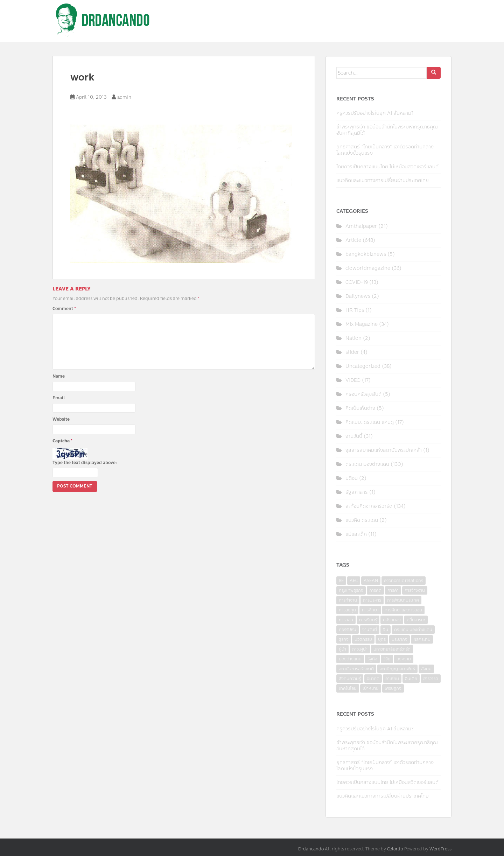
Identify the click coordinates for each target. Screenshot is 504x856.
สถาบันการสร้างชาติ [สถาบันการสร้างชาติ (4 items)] (356, 669)
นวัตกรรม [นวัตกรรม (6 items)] (363, 639)
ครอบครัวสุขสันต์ (363, 394)
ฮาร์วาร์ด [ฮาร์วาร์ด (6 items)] (431, 679)
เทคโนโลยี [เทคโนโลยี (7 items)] (348, 688)
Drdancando (311, 849)
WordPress (440, 849)
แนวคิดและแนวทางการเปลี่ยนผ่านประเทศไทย (383, 180)
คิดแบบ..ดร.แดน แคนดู (370, 422)
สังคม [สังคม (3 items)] (426, 669)
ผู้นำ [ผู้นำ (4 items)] (342, 649)
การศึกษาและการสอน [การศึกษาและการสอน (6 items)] (403, 610)
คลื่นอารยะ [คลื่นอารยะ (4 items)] (416, 620)
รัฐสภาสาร (357, 492)
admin (124, 97)
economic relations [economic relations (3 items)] (404, 581)
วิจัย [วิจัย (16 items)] (387, 659)
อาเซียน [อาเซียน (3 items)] (392, 679)
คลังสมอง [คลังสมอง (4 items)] (392, 620)
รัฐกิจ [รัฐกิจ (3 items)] (372, 659)
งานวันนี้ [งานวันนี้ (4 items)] (370, 630)
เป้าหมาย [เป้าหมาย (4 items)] (371, 688)
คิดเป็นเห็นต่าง (360, 408)
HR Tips (355, 310)
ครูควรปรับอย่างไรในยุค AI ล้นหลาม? (375, 113)
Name (59, 376)
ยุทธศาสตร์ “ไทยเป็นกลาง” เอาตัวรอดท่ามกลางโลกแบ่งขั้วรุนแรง (385, 150)
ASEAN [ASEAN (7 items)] (371, 581)
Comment (64, 309)
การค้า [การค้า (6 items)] (393, 590)
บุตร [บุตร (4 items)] (382, 639)
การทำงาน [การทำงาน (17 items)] (348, 600)
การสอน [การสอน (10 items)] (346, 620)
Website (61, 419)
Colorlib (395, 849)
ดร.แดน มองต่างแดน (367, 464)
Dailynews (358, 296)
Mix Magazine (362, 324)
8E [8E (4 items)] (341, 581)
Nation (353, 338)
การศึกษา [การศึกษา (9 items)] (370, 610)
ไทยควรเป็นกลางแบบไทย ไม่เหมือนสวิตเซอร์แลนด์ (387, 167)
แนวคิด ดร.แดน (362, 520)
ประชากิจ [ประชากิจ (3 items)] (400, 639)
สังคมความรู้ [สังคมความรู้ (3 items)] (350, 679)
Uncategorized (363, 366)
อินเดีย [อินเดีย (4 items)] (411, 679)
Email (59, 398)
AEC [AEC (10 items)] (354, 581)
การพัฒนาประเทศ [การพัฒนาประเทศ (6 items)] (403, 600)
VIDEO (353, 380)
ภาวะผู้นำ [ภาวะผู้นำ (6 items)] (360, 649)
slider (352, 352)
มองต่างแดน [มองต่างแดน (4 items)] (350, 659)
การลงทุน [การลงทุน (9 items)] (347, 610)
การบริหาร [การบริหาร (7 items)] (372, 600)
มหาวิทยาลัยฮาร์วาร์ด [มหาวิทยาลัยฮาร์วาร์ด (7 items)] (392, 649)
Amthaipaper (361, 226)
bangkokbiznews (366, 254)
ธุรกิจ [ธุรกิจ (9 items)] (344, 639)
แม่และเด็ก (356, 534)
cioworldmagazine (368, 268)
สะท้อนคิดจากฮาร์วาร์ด (369, 506)
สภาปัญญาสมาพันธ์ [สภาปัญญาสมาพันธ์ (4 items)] (397, 669)
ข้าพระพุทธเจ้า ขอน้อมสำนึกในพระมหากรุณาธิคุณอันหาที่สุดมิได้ (387, 130)
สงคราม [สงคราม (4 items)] (404, 659)
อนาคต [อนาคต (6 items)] (373, 679)
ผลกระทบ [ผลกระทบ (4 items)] (422, 639)
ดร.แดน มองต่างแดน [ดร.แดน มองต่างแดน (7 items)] (413, 630)
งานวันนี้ (354, 436)
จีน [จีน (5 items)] (386, 630)
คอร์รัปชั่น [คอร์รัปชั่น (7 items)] (348, 630)
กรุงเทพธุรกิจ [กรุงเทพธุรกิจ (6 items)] (351, 590)
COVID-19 (357, 282)
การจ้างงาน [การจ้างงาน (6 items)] (415, 590)
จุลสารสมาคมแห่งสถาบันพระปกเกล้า (384, 450)
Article (353, 240)
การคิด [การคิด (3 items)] (375, 590)
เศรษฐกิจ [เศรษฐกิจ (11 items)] (393, 688)
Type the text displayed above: (85, 463)
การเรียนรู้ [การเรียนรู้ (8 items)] (368, 620)
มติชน (352, 478)
